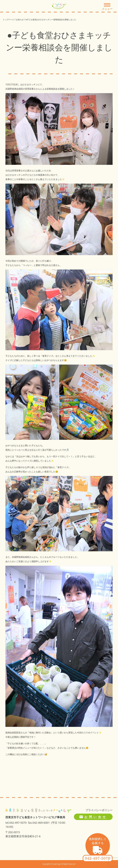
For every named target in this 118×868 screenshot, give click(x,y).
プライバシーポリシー (99, 810)
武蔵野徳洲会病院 (14, 89)
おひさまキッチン (29, 84)
